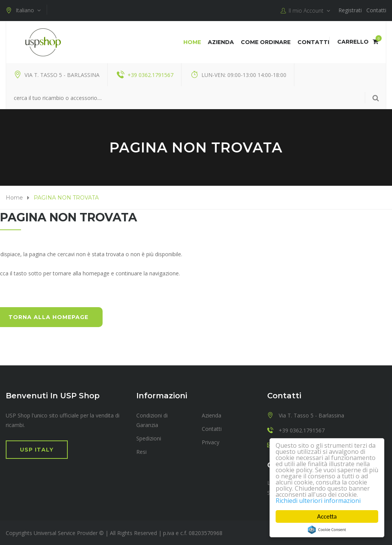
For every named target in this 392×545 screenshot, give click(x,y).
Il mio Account (305, 11)
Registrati (350, 10)
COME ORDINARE (266, 42)
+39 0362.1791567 (150, 74)
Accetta (327, 516)
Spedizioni (149, 438)
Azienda (221, 42)
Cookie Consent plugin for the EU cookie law (327, 530)
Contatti (376, 10)
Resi (141, 451)
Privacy (211, 442)
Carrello (358, 41)
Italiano (23, 10)
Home (192, 42)
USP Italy (37, 449)
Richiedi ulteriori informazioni (321, 500)
